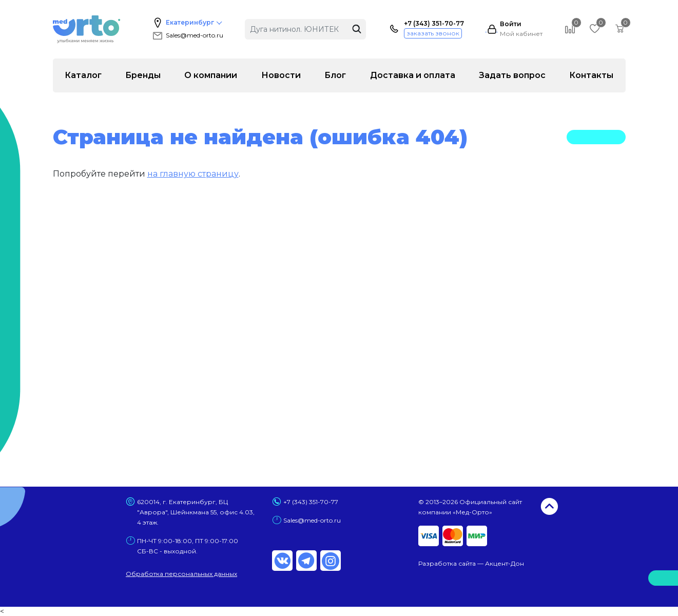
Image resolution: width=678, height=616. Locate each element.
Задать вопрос (512, 75)
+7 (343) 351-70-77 (434, 24)
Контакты (591, 75)
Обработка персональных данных (181, 574)
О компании (211, 75)
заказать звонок (433, 33)
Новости (281, 75)
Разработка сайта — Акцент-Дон (471, 563)
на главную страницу (193, 174)
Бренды (143, 75)
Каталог (83, 75)
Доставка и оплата (413, 75)
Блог (335, 75)
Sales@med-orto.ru (187, 35)
